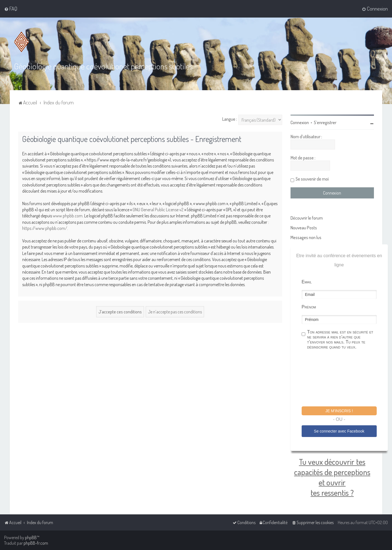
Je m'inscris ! (339, 411)
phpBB (31, 537)
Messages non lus (306, 237)
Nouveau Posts (304, 228)
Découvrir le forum (307, 218)
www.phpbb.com (68, 216)
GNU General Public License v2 (158, 210)
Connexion (300, 122)
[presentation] (344, 379)
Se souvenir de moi (312, 179)
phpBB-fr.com (36, 543)
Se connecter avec (339, 431)
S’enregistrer (325, 122)
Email (307, 282)
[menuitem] (11, 9)
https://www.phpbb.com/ (45, 228)
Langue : (230, 119)
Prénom (309, 307)
